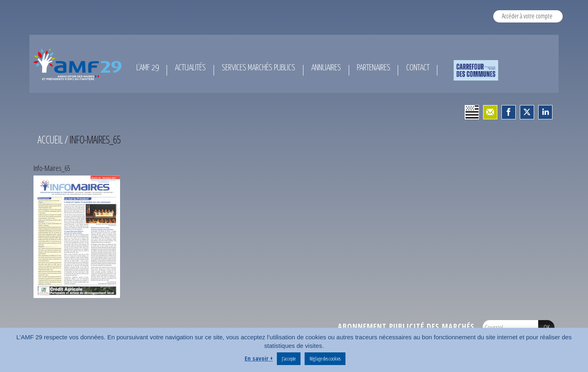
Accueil (50, 139)
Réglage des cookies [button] (325, 359)
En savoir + (259, 358)
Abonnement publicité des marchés (406, 326)
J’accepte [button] (289, 359)
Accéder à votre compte (527, 16)
